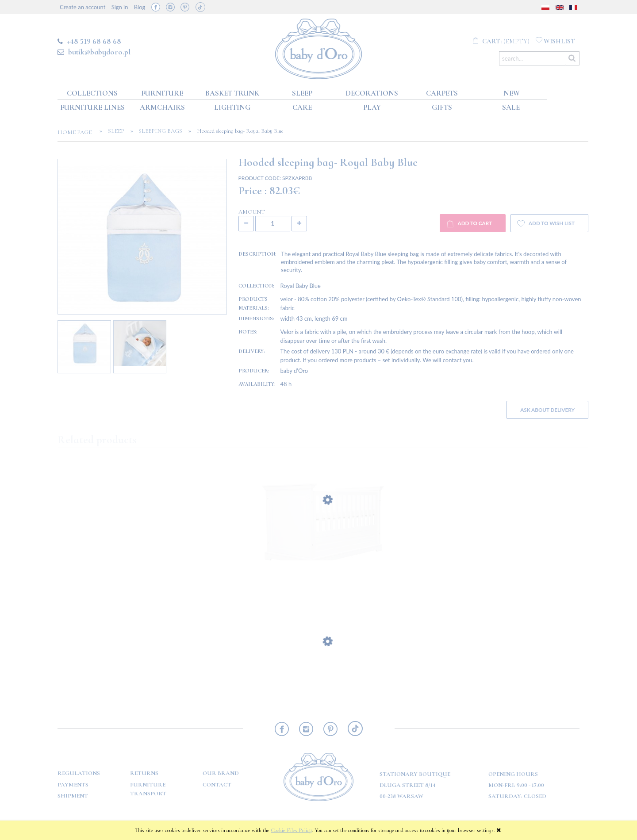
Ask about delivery (547, 410)
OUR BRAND (221, 773)
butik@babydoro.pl (99, 52)
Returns (144, 773)
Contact (217, 785)
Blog (140, 7)
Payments (73, 785)
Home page (77, 132)
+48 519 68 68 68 (94, 41)
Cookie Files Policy (291, 830)
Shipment (73, 796)
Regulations (79, 773)
